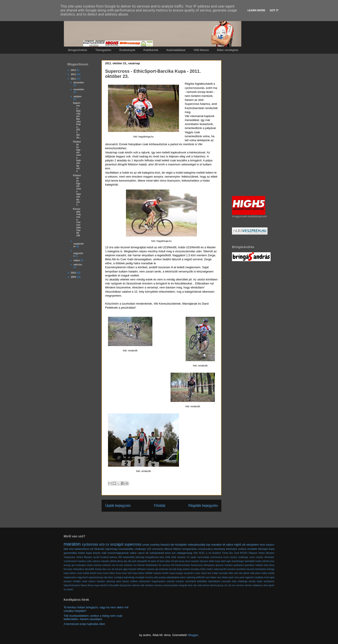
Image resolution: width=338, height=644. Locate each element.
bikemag (140, 557)
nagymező (82, 577)
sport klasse (123, 581)
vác (195, 585)
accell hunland (101, 557)
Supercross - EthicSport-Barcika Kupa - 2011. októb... (77, 120)
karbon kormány (191, 569)
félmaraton (209, 565)
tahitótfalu (202, 581)
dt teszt (161, 561)
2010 (74, 273)
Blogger (193, 635)
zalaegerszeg (185, 553)
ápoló (272, 585)
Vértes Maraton (84, 557)
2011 (74, 79)
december (79, 83)
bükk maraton (178, 557)
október (78, 97)
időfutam (141, 569)
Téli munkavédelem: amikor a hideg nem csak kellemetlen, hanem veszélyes (93, 618)
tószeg (123, 585)
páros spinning (188, 577)
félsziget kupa (266, 549)
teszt (168, 553)
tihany (84, 585)
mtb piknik (244, 573)
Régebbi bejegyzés (203, 506)
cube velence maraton (98, 561)
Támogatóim (103, 50)
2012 (74, 74)
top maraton (214, 545)
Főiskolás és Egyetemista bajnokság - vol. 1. (77, 190)
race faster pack (225, 577)
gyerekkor (250, 565)
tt (108, 585)
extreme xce (109, 565)
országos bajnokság (124, 577)
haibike (259, 565)
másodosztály (196, 545)
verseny (158, 585)
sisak (85, 581)
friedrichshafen (183, 565)
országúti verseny (144, 577)
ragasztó (249, 577)
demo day (122, 561)
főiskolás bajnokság (106, 549)
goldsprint (239, 565)
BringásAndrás (78, 50)
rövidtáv (77, 581)
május (77, 260)
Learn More (256, 10)
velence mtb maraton (143, 585)
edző (223, 561)
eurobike (252, 549)
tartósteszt (269, 581)
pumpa (162, 577)
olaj (105, 577)
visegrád (183, 585)
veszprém (252, 545)
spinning (111, 581)
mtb (236, 573)
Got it (274, 10)
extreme (98, 565)
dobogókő (142, 561)
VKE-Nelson (201, 50)
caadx (193, 557)
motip (215, 573)
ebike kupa (215, 561)
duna (182, 561)
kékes (141, 573)
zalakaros (257, 585)
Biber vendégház (228, 50)
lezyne (97, 553)
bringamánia (190, 549)
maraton (72, 544)
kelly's (203, 569)
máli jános (255, 573)
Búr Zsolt (234, 553)
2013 (74, 70)
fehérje (141, 565)
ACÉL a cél (205, 553)
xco (102, 544)
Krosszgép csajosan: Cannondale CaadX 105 (77, 222)
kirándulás (260, 569)
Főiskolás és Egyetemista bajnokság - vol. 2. (77, 156)
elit (92, 549)
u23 (149, 549)
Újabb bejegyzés (118, 506)
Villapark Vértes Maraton (261, 553)
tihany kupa (94, 585)
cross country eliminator (262, 557)
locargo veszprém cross (188, 573)
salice (230, 545)
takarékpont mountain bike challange (228, 581)
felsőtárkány (152, 565)
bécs (162, 557)
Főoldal (160, 506)
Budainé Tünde (220, 553)
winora (206, 585)
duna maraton (192, 561)
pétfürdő (200, 577)
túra (129, 585)
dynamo (204, 561)
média (271, 573)
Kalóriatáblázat (176, 50)
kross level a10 (124, 573)
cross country (151, 545)
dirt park (132, 561)
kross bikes (109, 573)
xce (174, 553)
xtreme (248, 585)
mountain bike (226, 573)
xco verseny (238, 585)
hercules (68, 569)
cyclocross (90, 544)
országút (117, 544)
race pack (239, 577)
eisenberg (219, 549)
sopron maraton (97, 581)
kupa (135, 573)
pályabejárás (173, 577)
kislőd (86, 573)
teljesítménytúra (72, 585)
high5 (238, 545)
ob (244, 545)
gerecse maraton (224, 565)
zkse (266, 585)
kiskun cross (76, 573)
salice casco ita (139, 553)
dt (224, 545)
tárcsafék (114, 585)
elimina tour (268, 561)
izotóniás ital (165, 569)
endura (242, 549)
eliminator (232, 549)
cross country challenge (236, 557)
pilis (156, 577)
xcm (262, 545)
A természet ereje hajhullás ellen (84, 624)
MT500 (244, 553)
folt (173, 565)
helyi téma (269, 565)
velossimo (158, 549)
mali (104, 553)
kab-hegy (178, 569)
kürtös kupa (85, 553)
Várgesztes (69, 557)
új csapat (68, 589)
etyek (90, 565)
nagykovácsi (70, 577)
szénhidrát (191, 581)
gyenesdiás (70, 553)
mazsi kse (206, 573)
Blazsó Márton (173, 549)
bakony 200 (116, 557)
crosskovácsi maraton (75, 561)
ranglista (259, 577)
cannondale (203, 557)
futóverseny (197, 565)
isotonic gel (152, 569)
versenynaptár (170, 585)
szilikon (134, 581)
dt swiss (152, 561)
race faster (211, 577)
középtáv (181, 545)
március (78, 265)
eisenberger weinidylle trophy (247, 561)
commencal (216, 557)
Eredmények (127, 50)
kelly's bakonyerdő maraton (221, 569)
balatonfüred (82, 549)
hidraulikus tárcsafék (84, 569)
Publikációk (151, 50)
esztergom (81, 565)
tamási (252, 581)
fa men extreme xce (126, 565)
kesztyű (251, 569)
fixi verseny (165, 565)
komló (93, 573)
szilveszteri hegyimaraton (152, 581)
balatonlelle (129, 557)
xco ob (228, 585)
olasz (110, 577)
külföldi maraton (153, 573)
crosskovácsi (205, 549)
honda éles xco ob (105, 569)
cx (107, 544)
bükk (168, 557)
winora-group (217, 585)
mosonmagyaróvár (118, 553)
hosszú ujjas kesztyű (126, 569)
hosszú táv (168, 545)
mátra (264, 573)
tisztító (103, 585)
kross (100, 573)
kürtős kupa (168, 573)
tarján (260, 581)
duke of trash (172, 561)
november (79, 89)
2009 (74, 277)
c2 (188, 557)
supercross (133, 544)
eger (229, 561)
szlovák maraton (175, 581)
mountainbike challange (132, 549)
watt (200, 585)
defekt (113, 561)
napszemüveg (96, 577)
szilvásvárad (157, 553)
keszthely (241, 569)
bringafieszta (152, 557)
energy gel (69, 565)
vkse (190, 585)
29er (196, 553)
